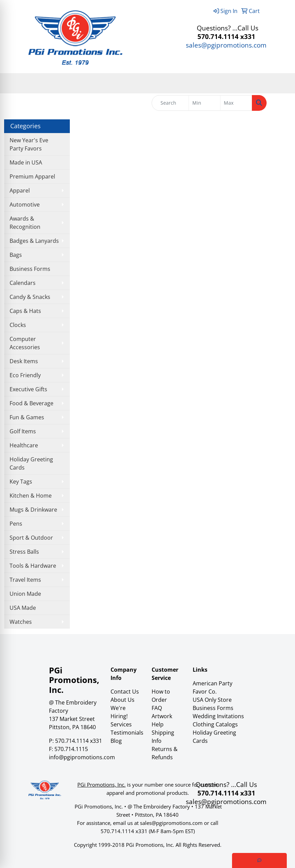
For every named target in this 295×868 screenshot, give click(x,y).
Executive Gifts (28, 389)
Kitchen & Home (31, 496)
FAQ (157, 708)
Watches (21, 622)
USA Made (23, 608)
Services (121, 724)
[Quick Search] (170, 103)
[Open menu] (281, 83)
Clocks (18, 325)
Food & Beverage (31, 403)
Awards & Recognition (25, 223)
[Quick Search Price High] (236, 103)
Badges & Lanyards (34, 241)
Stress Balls (24, 552)
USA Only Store (212, 700)
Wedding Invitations (218, 716)
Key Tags (21, 482)
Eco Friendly (25, 375)
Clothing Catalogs (215, 724)
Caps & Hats (25, 311)
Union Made (25, 594)
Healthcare (24, 445)
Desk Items (24, 361)
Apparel (20, 190)
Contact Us (125, 692)
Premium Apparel (32, 176)
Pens (16, 524)
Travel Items (25, 580)
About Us (123, 700)
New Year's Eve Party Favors (29, 144)
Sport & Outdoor (31, 538)
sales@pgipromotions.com (226, 45)
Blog (116, 741)
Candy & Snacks (30, 297)
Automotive (25, 205)
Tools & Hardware (33, 566)
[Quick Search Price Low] (205, 103)
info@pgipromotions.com (82, 757)
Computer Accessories (25, 343)
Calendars (23, 283)
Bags (16, 255)
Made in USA (26, 162)
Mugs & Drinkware (33, 510)
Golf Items (23, 431)
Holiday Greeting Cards (31, 463)
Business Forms (30, 269)
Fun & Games (27, 417)
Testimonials (127, 733)
